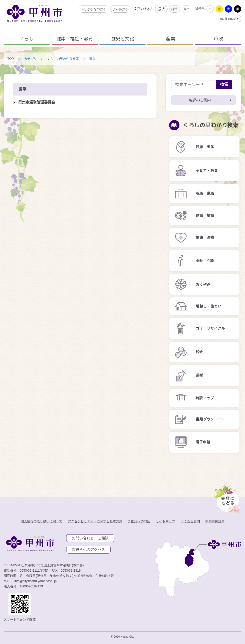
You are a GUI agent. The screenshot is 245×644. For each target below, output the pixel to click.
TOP (11, 59)
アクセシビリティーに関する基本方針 (95, 521)
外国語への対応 (139, 521)
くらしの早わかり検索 (63, 59)
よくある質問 (190, 521)
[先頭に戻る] (227, 497)
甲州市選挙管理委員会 (37, 102)
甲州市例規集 (215, 521)
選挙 (92, 59)
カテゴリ (30, 59)
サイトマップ (165, 521)
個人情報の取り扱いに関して (41, 521)
